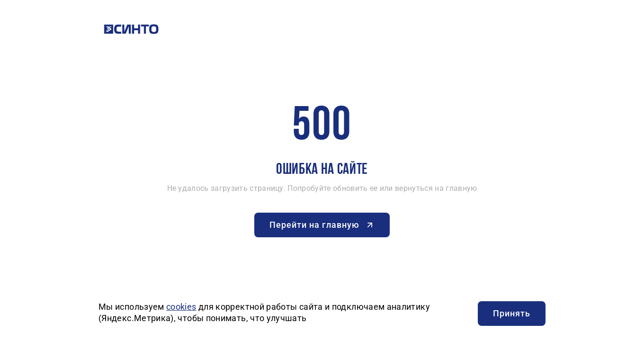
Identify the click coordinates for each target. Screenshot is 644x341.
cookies (181, 307)
